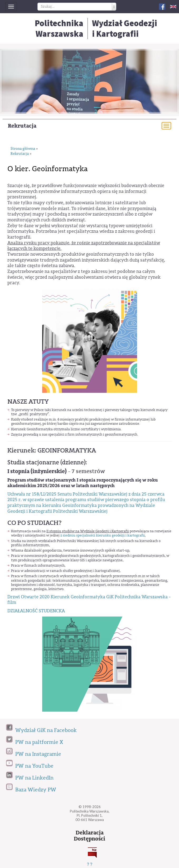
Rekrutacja (22, 126)
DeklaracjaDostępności (89, 836)
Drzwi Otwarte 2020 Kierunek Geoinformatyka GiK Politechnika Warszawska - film (89, 600)
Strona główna (23, 149)
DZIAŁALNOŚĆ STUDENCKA (36, 611)
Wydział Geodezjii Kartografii (125, 29)
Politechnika (59, 29)
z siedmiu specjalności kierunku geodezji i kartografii (103, 535)
